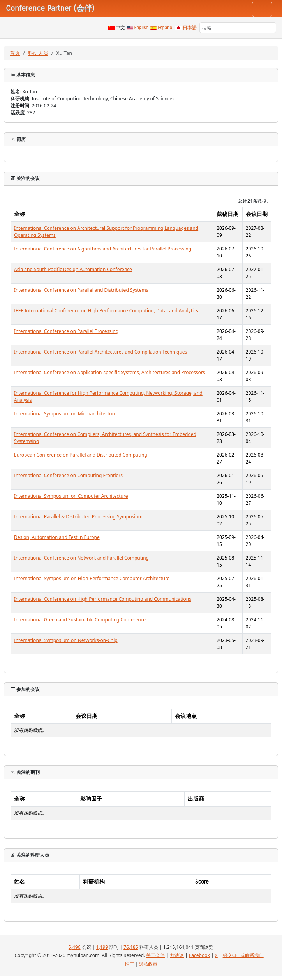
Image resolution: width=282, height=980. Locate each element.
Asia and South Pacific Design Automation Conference (73, 269)
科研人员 (38, 53)
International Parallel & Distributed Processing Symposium (78, 517)
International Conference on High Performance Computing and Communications (103, 599)
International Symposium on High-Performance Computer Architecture (92, 578)
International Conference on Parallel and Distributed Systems (81, 290)
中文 (120, 28)
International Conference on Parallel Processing (66, 331)
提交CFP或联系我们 (243, 955)
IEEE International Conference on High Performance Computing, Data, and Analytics (106, 311)
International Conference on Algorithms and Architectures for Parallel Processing (103, 249)
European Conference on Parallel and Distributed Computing (81, 455)
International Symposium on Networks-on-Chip (66, 640)
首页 (15, 53)
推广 (129, 964)
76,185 (131, 947)
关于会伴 (155, 955)
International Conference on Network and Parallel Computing (81, 558)
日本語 (190, 28)
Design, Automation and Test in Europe (57, 537)
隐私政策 (148, 964)
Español (166, 28)
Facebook (199, 955)
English (142, 28)
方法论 (177, 955)
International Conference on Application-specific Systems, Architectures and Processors (110, 372)
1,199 (102, 947)
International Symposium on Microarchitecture (65, 414)
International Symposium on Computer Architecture (71, 496)
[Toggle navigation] (262, 9)
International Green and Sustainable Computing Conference (80, 620)
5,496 (75, 947)
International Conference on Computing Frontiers (68, 475)
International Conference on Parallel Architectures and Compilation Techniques (100, 352)
